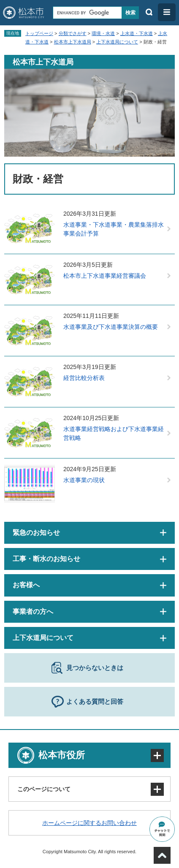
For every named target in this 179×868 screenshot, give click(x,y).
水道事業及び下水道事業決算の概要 (111, 327)
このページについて (44, 789)
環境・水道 (103, 33)
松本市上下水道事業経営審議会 (105, 276)
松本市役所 (62, 755)
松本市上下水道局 (73, 42)
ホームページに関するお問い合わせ (89, 823)
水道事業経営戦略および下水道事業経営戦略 (114, 433)
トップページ (39, 33)
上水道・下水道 (137, 33)
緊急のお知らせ (36, 533)
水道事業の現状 (84, 480)
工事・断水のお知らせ (46, 559)
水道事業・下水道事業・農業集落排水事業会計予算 (114, 229)
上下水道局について (117, 42)
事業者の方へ (33, 612)
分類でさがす (73, 33)
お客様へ (26, 585)
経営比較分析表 (84, 378)
